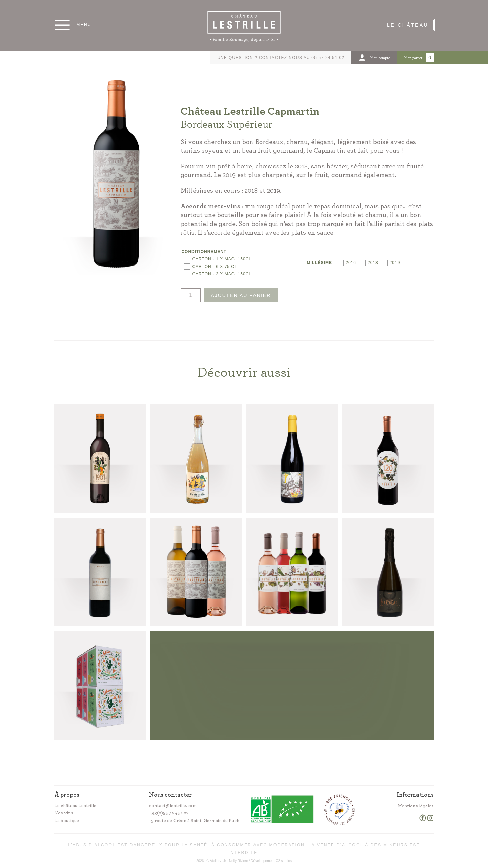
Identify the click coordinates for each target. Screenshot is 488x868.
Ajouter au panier (241, 295)
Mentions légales (416, 806)
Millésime (320, 263)
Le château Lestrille (75, 806)
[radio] (218, 259)
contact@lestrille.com (173, 806)
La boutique (67, 821)
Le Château (408, 25)
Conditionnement (204, 252)
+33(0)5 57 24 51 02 (169, 813)
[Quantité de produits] (191, 295)
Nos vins (64, 813)
